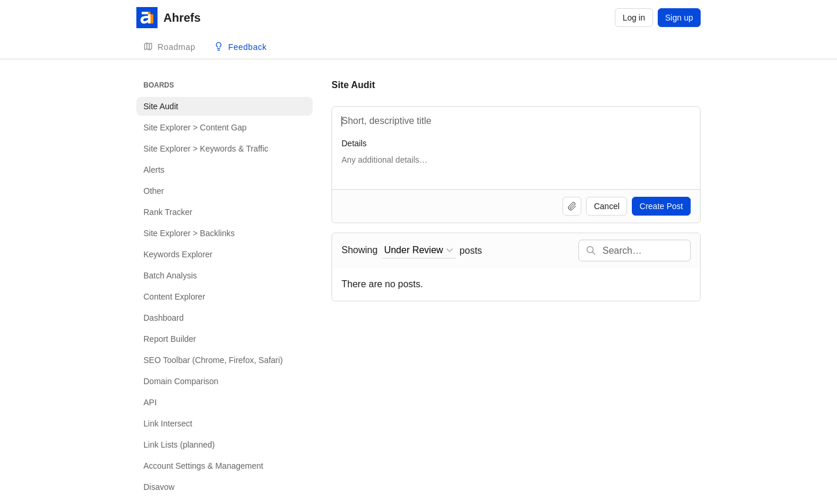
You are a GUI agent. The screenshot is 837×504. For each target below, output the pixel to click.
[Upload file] (572, 206)
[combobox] (418, 251)
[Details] (516, 166)
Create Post (661, 206)
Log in (634, 18)
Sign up (679, 18)
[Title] (516, 121)
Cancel (607, 206)
